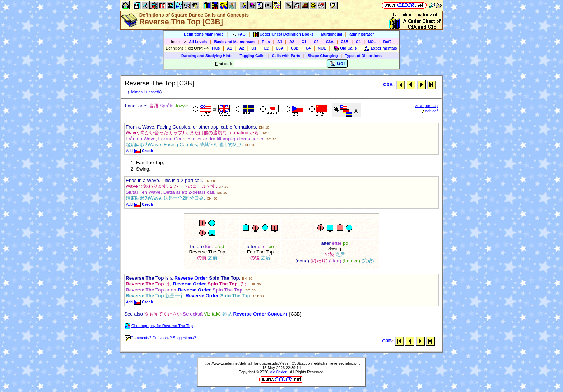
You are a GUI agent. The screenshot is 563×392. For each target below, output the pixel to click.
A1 (280, 42)
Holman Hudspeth (145, 92)
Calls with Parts (286, 56)
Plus (266, 42)
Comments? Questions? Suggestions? (160, 338)
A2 (292, 42)
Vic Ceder (278, 372)
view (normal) (426, 106)
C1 (304, 42)
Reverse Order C (260, 314)
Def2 (388, 42)
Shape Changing (322, 56)
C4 (358, 42)
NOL (372, 42)
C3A (330, 42)
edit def (430, 111)
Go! (337, 64)
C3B (345, 42)
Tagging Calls (252, 56)
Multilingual (332, 34)
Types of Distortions (363, 56)
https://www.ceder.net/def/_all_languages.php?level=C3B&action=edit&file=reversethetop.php (281, 363)
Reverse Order (191, 278)
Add (139, 151)
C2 (316, 42)
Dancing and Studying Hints (207, 56)
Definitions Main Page (204, 34)
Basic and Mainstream (234, 42)
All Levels (198, 42)
